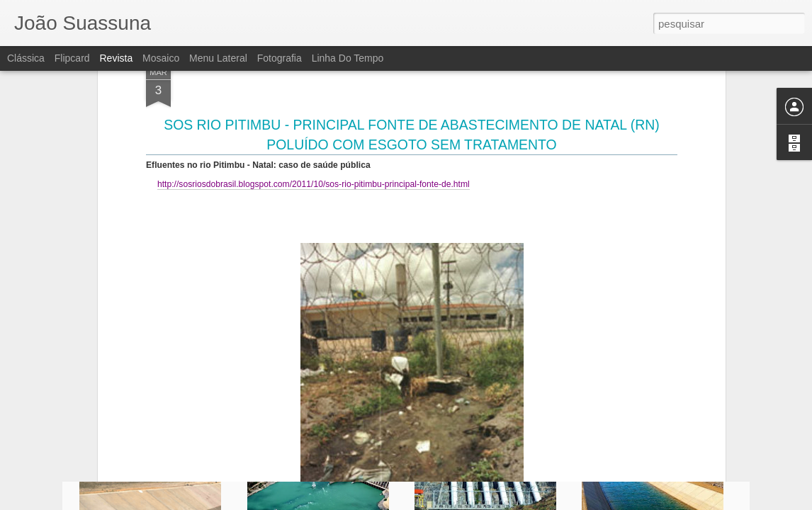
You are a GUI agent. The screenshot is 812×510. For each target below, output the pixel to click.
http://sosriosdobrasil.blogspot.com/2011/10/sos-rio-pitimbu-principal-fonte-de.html (314, 77)
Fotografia (280, 58)
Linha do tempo (348, 58)
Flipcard (72, 58)
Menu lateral (218, 58)
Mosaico (161, 58)
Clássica (26, 58)
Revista (116, 58)
